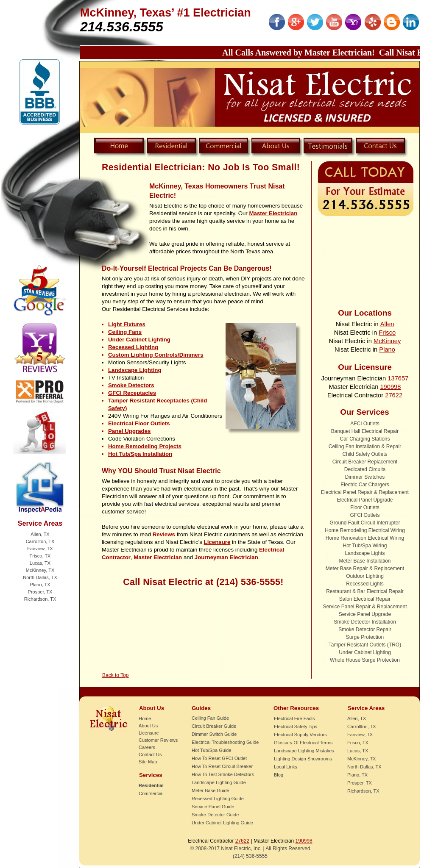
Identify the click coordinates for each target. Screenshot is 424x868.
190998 (390, 387)
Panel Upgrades (130, 431)
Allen (387, 324)
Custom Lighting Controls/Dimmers (156, 355)
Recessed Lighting (133, 347)
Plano (387, 349)
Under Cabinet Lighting (139, 340)
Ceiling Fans (125, 332)
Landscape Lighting (135, 370)
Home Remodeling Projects (145, 446)
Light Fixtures (127, 324)
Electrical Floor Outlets (139, 423)
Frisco (387, 333)
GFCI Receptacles (132, 393)
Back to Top (115, 675)
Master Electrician (273, 213)
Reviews (164, 534)
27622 (394, 395)
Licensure (217, 542)
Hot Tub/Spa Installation (140, 454)
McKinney (387, 341)
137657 (398, 378)
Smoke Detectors (131, 385)
